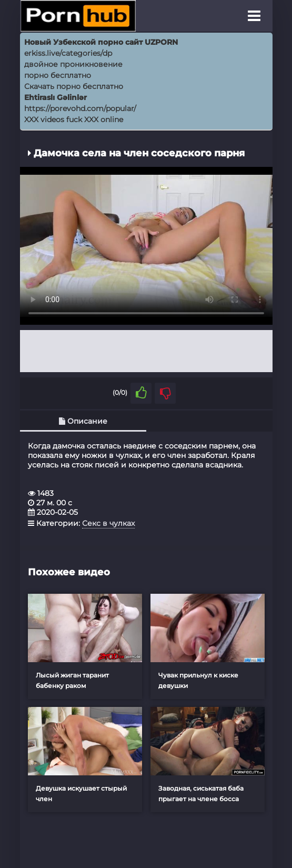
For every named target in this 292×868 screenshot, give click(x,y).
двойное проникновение (73, 64)
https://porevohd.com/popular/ (80, 108)
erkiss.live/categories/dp (68, 53)
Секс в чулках (108, 523)
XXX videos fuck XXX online (74, 119)
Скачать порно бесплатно (74, 86)
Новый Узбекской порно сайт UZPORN (101, 42)
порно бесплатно (58, 75)
